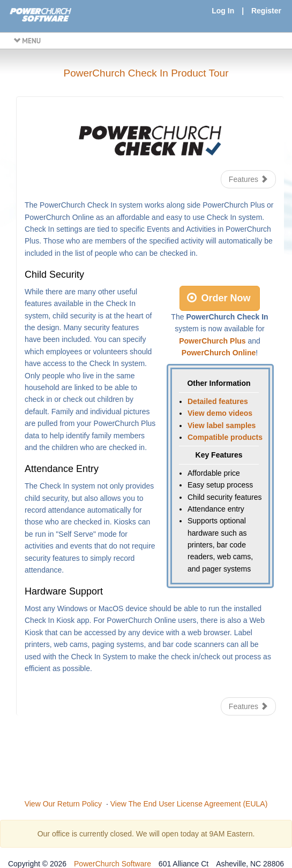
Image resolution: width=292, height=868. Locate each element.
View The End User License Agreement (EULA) (189, 804)
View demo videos (220, 413)
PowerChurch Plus (212, 341)
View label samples (222, 425)
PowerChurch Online (219, 353)
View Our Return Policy (63, 804)
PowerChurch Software (113, 864)
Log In (223, 11)
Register (266, 11)
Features (248, 179)
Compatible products (225, 437)
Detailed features (218, 401)
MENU (27, 41)
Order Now (219, 298)
